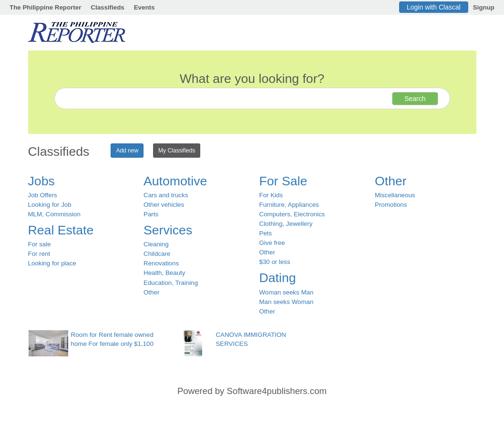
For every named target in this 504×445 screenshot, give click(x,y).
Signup (484, 7)
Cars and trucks (166, 195)
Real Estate (61, 230)
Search (415, 99)
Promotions (391, 205)
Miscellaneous (395, 195)
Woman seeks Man (287, 292)
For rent (39, 254)
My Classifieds (177, 151)
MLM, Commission (54, 214)
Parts (151, 214)
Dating (278, 278)
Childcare (157, 254)
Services (168, 230)
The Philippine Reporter (45, 7)
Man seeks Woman (287, 302)
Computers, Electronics (292, 214)
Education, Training (171, 283)
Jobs (41, 181)
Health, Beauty (164, 273)
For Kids (271, 195)
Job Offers (43, 195)
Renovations (161, 263)
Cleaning (156, 244)
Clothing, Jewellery (286, 224)
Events (144, 7)
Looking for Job (50, 205)
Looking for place (52, 263)
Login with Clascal (434, 7)
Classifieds (107, 7)
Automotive (175, 181)
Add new (127, 151)
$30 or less (275, 262)
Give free (272, 243)
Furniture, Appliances (289, 205)
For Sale (283, 181)
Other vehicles (164, 205)
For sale (40, 244)
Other (151, 292)
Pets (266, 233)
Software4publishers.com (277, 391)
